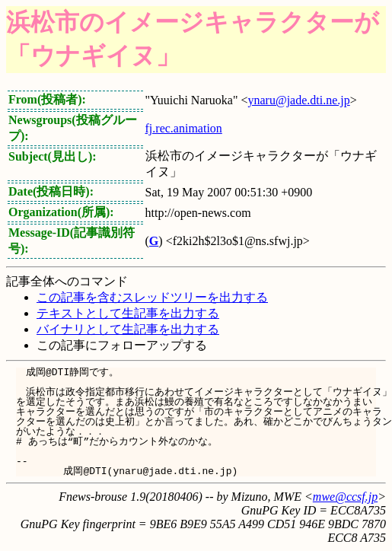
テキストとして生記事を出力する (128, 313)
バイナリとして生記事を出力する (128, 329)
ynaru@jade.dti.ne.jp (298, 100)
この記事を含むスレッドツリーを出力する (152, 297)
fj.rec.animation (184, 128)
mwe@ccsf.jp (345, 497)
